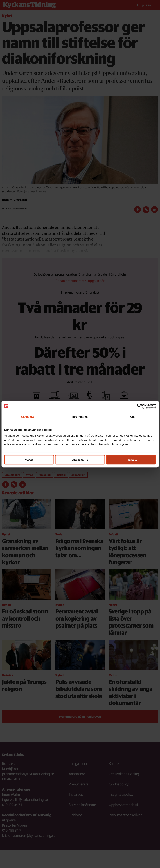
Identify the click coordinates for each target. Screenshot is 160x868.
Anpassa (80, 460)
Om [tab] (132, 417)
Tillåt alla (131, 460)
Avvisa (29, 460)
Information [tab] (80, 417)
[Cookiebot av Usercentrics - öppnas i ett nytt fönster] (140, 406)
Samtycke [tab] (28, 417)
